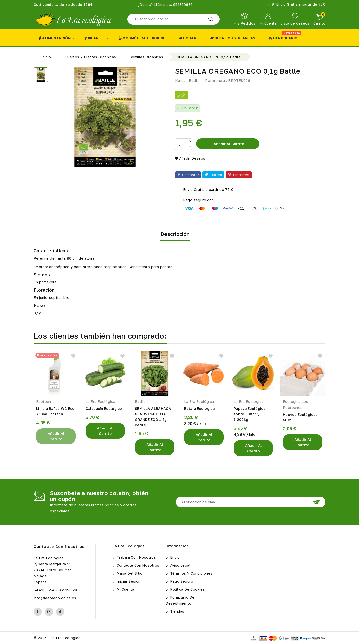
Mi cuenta (125, 589)
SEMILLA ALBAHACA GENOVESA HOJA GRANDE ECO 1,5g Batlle (153, 417)
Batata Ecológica (199, 408)
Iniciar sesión (128, 581)
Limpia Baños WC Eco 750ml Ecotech (55, 411)
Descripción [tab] (175, 234)
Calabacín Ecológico (104, 408)
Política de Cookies (187, 589)
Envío (174, 557)
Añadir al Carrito (56, 436)
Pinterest (241, 175)
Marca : (181, 80)
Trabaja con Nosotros (136, 557)
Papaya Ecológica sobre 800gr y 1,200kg (249, 414)
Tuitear (216, 175)
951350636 (182, 5)
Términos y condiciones (191, 573)
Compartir (191, 175)
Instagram (49, 612)
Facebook (38, 612)
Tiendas (177, 611)
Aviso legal (180, 565)
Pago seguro (181, 581)
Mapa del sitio (129, 573)
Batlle (194, 80)
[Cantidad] (181, 144)
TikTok (60, 612)
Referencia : (216, 80)
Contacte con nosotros (59, 546)
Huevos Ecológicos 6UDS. (300, 417)
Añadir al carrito (228, 144)
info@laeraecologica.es (55, 598)
